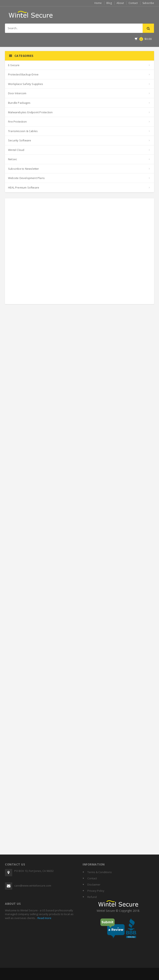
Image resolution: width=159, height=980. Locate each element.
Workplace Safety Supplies (26, 84)
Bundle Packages (19, 103)
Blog (109, 3)
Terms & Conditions (100, 872)
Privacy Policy (96, 891)
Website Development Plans (26, 178)
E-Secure (14, 65)
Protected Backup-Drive (23, 74)
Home (98, 3)
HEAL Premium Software (24, 187)
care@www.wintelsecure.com (33, 886)
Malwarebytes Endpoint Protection (30, 112)
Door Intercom (17, 93)
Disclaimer (94, 885)
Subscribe (148, 3)
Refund (92, 897)
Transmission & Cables (23, 131)
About (120, 3)
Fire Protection (17, 122)
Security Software (20, 140)
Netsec (13, 159)
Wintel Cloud (16, 150)
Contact (133, 3)
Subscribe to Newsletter (24, 169)
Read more (44, 918)
